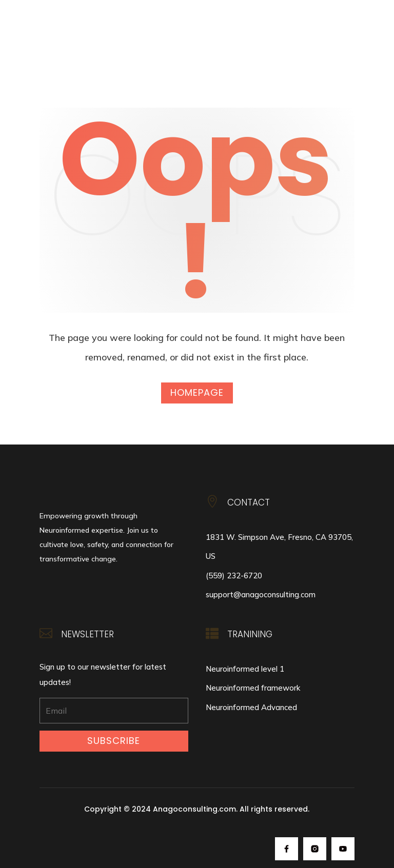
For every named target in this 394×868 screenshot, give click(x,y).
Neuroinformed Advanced (251, 707)
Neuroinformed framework (253, 688)
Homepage (197, 392)
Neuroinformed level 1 (245, 669)
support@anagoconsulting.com (261, 594)
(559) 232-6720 (234, 576)
